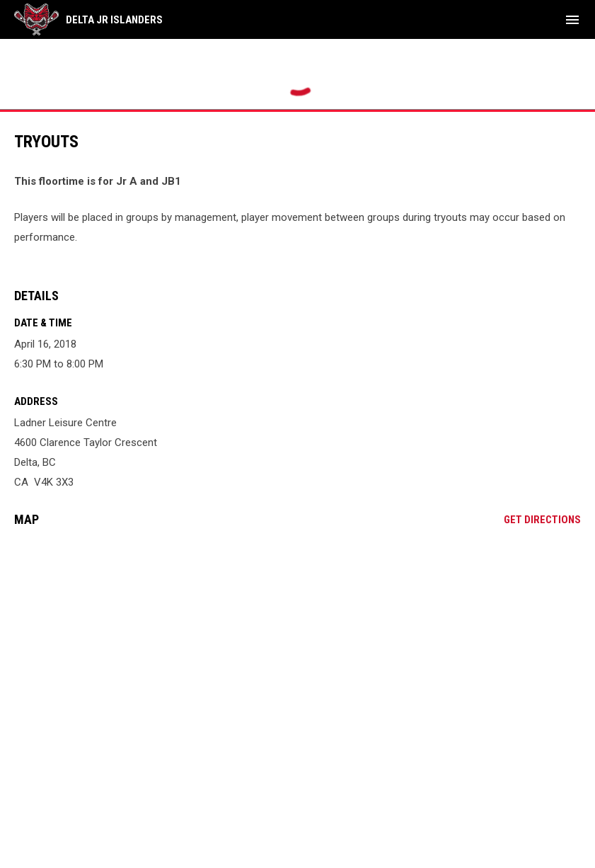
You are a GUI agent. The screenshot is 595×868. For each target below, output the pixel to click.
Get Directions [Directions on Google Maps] (542, 520)
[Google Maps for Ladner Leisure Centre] (297, 646)
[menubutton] (572, 20)
